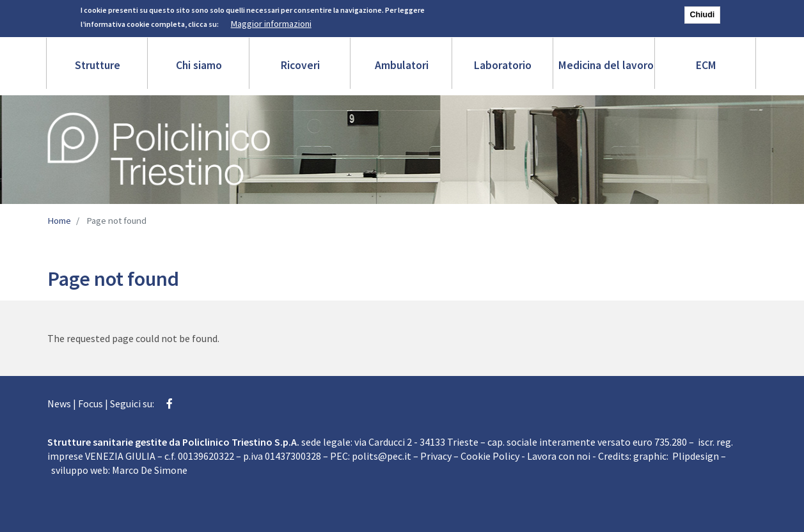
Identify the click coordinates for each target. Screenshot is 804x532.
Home (59, 221)
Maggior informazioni (271, 22)
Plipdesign (696, 456)
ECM (706, 65)
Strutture (98, 65)
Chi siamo (199, 65)
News (59, 403)
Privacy (436, 456)
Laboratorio (503, 65)
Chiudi (703, 13)
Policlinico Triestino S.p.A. (241, 442)
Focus (91, 403)
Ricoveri (300, 65)
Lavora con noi (559, 456)
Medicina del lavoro (606, 65)
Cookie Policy (490, 456)
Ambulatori (402, 65)
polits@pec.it (382, 456)
